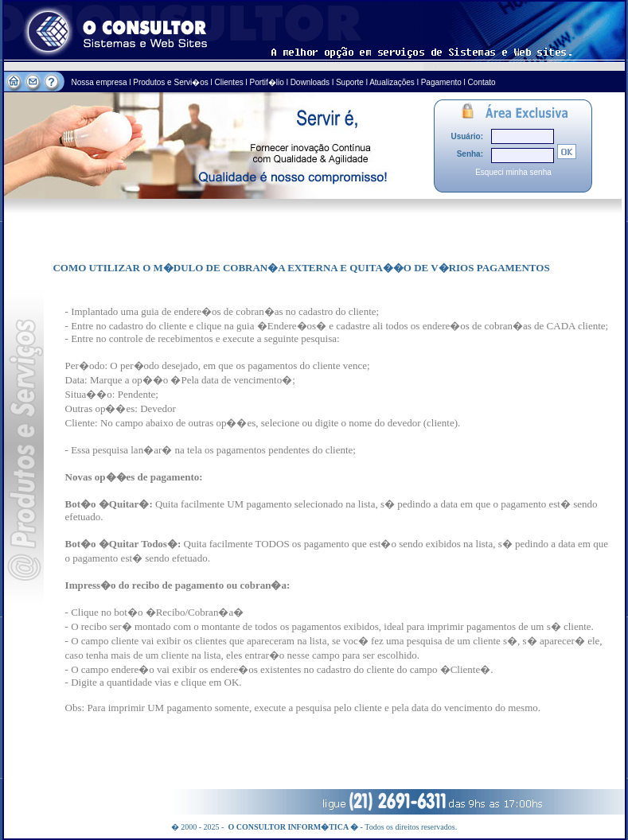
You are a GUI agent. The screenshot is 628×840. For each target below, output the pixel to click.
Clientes (229, 82)
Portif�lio (267, 82)
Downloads (310, 82)
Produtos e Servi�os (172, 82)
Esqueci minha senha (513, 172)
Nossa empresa (101, 82)
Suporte (350, 82)
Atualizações (392, 82)
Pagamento (441, 82)
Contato (482, 82)
